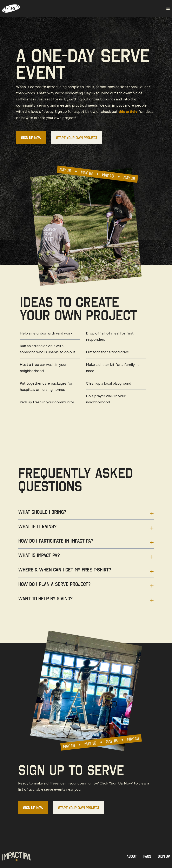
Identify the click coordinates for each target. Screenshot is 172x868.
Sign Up (164, 856)
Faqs (147, 856)
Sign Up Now (31, 138)
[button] (86, 514)
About (132, 856)
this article (128, 112)
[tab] (86, 514)
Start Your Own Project (77, 138)
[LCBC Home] (82, 8)
